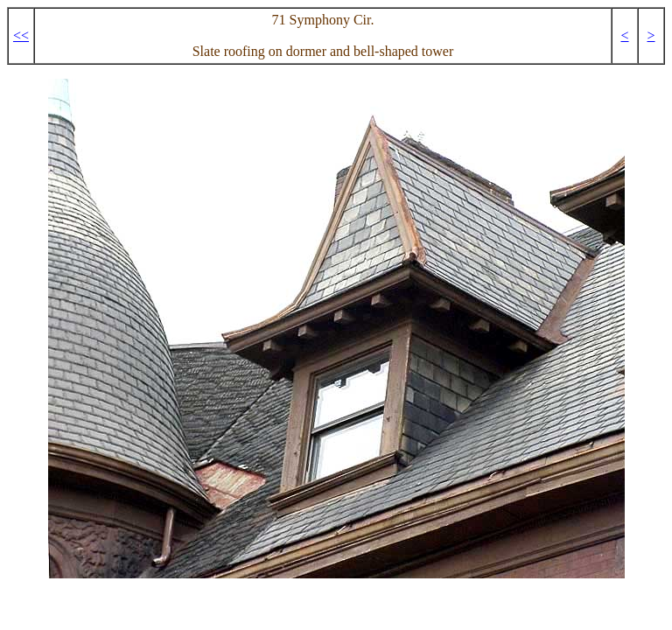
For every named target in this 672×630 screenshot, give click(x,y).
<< (21, 35)
